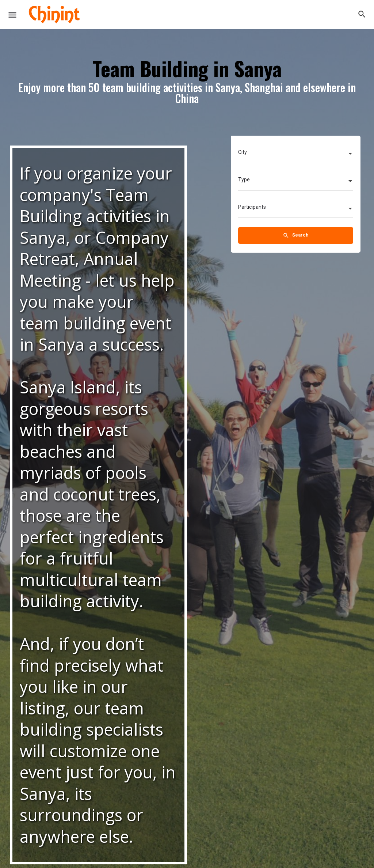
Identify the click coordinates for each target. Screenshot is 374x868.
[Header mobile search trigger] (362, 14)
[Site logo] (55, 15)
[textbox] (296, 154)
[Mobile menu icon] (12, 15)
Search (295, 235)
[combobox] (296, 154)
